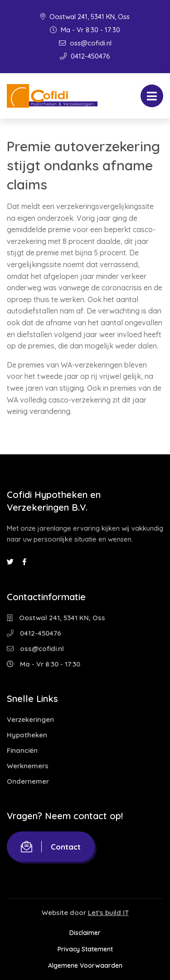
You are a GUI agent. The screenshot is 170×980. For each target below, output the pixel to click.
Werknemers (28, 766)
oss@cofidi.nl (85, 43)
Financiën (22, 750)
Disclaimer (85, 933)
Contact (51, 847)
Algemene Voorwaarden (85, 965)
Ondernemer (28, 781)
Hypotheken (27, 735)
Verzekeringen (30, 719)
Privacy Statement (85, 949)
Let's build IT (108, 913)
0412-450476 (85, 56)
